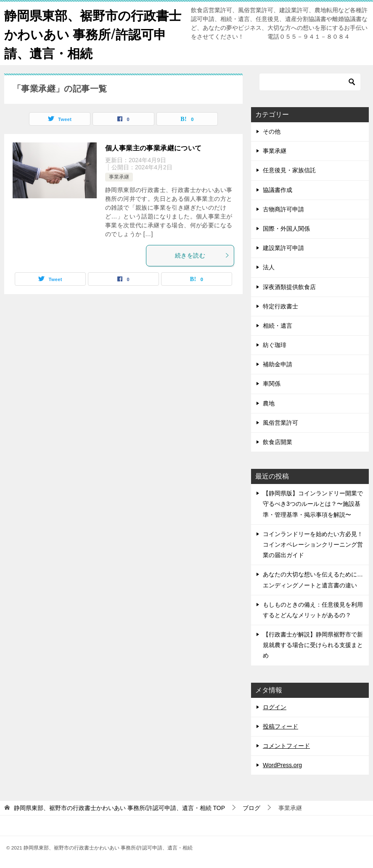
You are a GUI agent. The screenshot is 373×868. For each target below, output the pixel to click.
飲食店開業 (278, 442)
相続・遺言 (278, 326)
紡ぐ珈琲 (275, 345)
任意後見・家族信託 (289, 170)
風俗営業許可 (280, 423)
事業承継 (119, 177)
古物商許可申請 (283, 209)
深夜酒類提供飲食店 (289, 287)
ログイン (275, 707)
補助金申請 (278, 364)
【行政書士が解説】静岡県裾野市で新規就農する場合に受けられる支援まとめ (313, 645)
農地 (269, 403)
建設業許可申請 (283, 248)
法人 (269, 267)
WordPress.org (282, 765)
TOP (119, 808)
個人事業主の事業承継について (153, 148)
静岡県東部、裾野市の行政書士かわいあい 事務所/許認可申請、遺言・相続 (93, 33)
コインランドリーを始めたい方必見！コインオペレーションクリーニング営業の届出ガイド (313, 544)
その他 (272, 132)
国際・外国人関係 (286, 229)
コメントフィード (286, 746)
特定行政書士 (280, 306)
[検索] (310, 82)
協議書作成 (278, 190)
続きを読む (202, 255)
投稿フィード (280, 726)
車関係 (272, 384)
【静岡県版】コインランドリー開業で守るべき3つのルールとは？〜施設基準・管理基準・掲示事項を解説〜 (313, 504)
